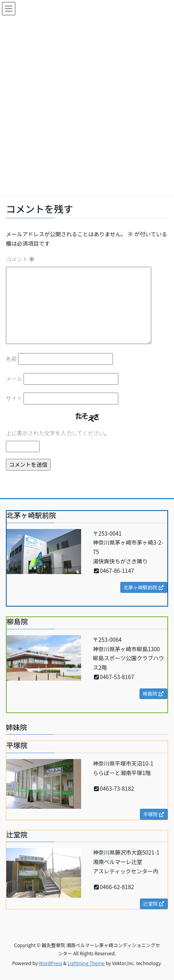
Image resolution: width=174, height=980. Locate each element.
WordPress (51, 963)
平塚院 (154, 814)
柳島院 (153, 694)
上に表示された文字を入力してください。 (58, 433)
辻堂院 (154, 904)
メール (14, 379)
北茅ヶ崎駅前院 (144, 587)
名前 (11, 359)
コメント (20, 259)
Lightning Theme (86, 963)
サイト (14, 398)
